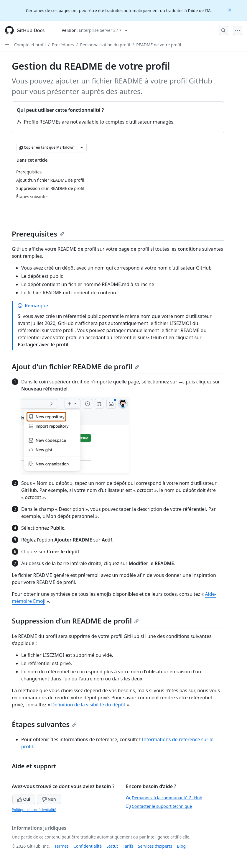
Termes (62, 846)
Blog (181, 846)
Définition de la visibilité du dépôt (88, 705)
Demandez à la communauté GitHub (164, 798)
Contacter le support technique (159, 806)
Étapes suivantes (44, 724)
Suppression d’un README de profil (75, 621)
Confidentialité (88, 846)
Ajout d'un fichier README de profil (76, 366)
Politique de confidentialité (34, 810)
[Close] (230, 10)
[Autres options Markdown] (82, 147)
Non (49, 799)
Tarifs (128, 846)
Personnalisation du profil (105, 45)
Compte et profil (30, 45)
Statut (112, 846)
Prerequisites (38, 234)
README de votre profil (159, 45)
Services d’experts (155, 846)
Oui (24, 799)
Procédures (63, 45)
